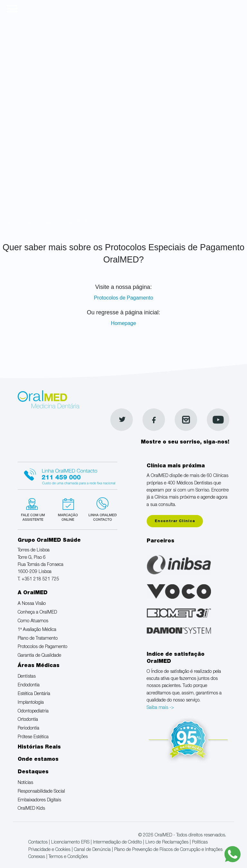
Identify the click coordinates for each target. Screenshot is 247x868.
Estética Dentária (34, 694)
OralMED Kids (31, 809)
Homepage (123, 323)
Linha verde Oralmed (101, 509)
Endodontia (29, 685)
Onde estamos (38, 760)
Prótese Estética (33, 737)
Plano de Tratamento (38, 639)
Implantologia (31, 703)
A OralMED (33, 593)
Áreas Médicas (39, 666)
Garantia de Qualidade (39, 656)
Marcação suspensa (67, 509)
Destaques (33, 772)
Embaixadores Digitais (39, 800)
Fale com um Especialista (34, 509)
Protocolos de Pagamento (123, 298)
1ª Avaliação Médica (37, 630)
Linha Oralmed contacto (68, 475)
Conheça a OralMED (37, 613)
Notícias (25, 783)
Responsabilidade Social (41, 792)
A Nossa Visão (32, 604)
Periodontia (28, 729)
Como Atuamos (33, 621)
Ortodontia (28, 720)
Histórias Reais (39, 748)
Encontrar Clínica (175, 521)
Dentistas (27, 677)
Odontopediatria (33, 711)
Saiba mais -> (160, 708)
